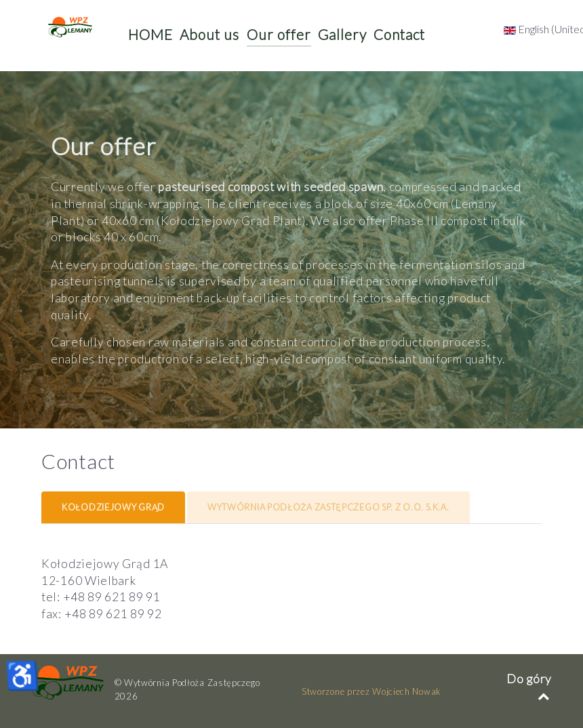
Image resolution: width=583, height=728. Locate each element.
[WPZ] (68, 683)
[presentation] (113, 508)
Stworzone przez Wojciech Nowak (371, 691)
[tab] (114, 507)
